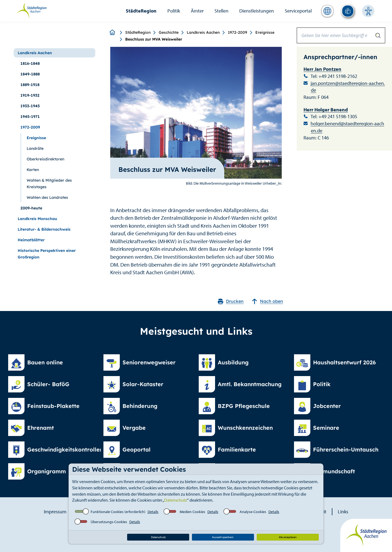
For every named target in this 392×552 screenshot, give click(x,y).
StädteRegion (141, 11)
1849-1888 (30, 74)
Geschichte (169, 32)
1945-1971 (30, 117)
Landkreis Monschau (37, 219)
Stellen (221, 11)
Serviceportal (298, 11)
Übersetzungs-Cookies (109, 522)
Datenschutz (176, 500)
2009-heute (31, 208)
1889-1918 (30, 85)
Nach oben (267, 301)
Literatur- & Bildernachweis (44, 229)
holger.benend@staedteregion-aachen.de (347, 127)
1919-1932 (30, 95)
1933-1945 (30, 106)
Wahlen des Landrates (47, 197)
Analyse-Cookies (253, 512)
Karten (33, 170)
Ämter (197, 11)
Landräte (35, 148)
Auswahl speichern (223, 537)
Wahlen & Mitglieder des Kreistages (49, 184)
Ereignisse (265, 32)
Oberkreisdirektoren (45, 159)
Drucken (231, 301)
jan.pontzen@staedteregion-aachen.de (348, 87)
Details (153, 512)
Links (343, 512)
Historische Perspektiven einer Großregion (47, 254)
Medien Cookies (192, 512)
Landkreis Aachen (203, 32)
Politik (174, 11)
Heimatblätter (31, 240)
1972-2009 (238, 32)
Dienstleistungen (257, 11)
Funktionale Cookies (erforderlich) (118, 512)
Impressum (55, 512)
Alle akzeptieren (288, 537)
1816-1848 (30, 63)
